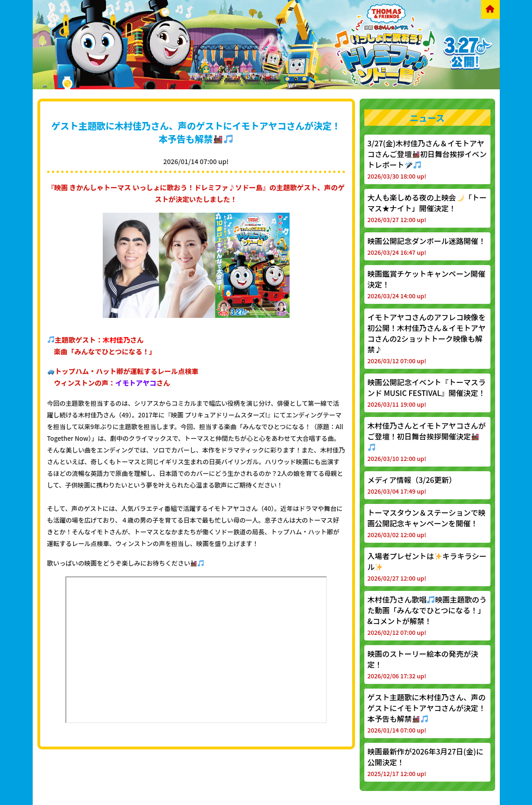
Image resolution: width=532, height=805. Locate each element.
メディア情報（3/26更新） (412, 485)
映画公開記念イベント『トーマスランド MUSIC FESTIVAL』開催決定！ (427, 393)
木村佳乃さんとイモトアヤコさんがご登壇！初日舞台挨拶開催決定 (427, 442)
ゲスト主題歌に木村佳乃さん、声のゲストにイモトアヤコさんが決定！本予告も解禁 (196, 132)
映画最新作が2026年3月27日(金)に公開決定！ (426, 762)
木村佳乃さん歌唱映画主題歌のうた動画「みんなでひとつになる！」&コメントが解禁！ (427, 615)
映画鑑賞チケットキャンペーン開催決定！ (426, 284)
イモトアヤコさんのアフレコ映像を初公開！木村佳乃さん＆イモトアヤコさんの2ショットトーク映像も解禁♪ (427, 338)
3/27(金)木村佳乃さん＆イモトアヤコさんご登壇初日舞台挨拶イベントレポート (427, 159)
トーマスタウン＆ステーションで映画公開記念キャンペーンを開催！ (427, 523)
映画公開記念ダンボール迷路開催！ (427, 246)
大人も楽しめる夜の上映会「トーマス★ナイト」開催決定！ (427, 208)
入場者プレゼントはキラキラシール (427, 567)
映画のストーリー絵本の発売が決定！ (423, 664)
